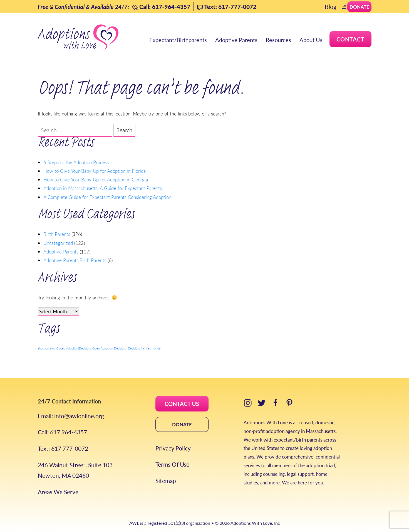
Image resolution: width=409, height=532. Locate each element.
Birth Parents (57, 234)
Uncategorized (58, 243)
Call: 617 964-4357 (62, 432)
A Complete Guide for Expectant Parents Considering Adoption (107, 197)
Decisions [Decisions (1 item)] (120, 348)
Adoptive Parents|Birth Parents (75, 260)
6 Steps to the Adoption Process (76, 162)
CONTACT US (182, 404)
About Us (311, 40)
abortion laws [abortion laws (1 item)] (46, 348)
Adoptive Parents (236, 40)
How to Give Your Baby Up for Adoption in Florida (95, 171)
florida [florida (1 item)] (156, 348)
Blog (331, 7)
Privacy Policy (173, 448)
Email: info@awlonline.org (71, 416)
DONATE (182, 424)
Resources (278, 40)
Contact (350, 39)
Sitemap (166, 481)
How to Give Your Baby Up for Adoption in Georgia (96, 179)
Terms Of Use (172, 464)
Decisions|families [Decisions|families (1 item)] (139, 348)
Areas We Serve (58, 492)
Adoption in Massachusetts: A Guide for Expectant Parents (103, 188)
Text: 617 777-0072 (63, 448)
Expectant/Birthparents (178, 40)
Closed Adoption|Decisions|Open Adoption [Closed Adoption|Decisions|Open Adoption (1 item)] (85, 348)
